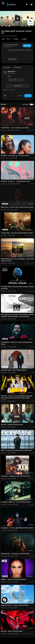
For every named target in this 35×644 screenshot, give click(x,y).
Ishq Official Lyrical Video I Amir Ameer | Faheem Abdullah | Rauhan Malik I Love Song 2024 (17, 315)
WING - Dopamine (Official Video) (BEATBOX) (16, 450)
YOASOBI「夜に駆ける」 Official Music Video (15, 181)
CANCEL (19, 96)
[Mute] (29, 26)
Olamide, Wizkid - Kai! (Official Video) (14, 370)
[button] (31, 5)
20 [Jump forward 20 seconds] (26, 26)
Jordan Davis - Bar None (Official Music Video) (17, 233)
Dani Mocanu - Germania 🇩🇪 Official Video (15, 554)
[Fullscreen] (32, 26)
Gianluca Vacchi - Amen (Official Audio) (15, 605)
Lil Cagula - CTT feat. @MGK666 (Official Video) (17, 528)
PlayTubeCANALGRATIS (11, 45)
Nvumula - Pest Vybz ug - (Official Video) (15, 156)
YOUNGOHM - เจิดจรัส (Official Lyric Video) (15, 128)
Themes (31, 22)
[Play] (2, 26)
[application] (17, 18)
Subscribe (27, 46)
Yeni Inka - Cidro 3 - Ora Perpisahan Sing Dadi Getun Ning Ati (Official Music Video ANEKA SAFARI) (17, 398)
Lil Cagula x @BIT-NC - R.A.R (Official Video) (16, 502)
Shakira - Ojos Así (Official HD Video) (14, 579)
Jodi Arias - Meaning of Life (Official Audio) (16, 476)
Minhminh (11, 72)
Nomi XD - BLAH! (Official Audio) (12, 631)
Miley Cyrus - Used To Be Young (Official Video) (17, 207)
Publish (28, 96)
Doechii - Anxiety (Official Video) (12, 425)
